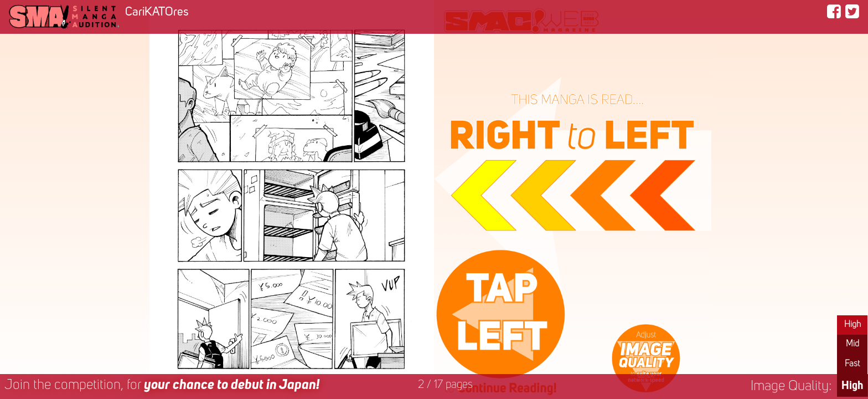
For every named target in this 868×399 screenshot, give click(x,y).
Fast (852, 364)
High (852, 325)
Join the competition (162, 385)
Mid (852, 344)
